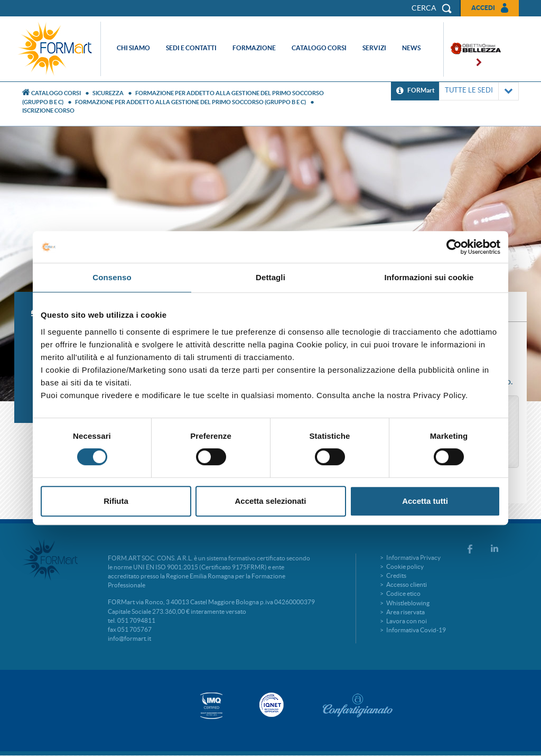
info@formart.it (129, 638)
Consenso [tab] (112, 277)
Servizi (374, 48)
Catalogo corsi (319, 48)
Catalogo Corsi (56, 93)
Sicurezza (108, 93)
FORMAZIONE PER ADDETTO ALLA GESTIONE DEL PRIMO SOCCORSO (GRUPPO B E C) (190, 102)
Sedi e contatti (191, 48)
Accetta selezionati (270, 501)
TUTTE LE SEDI (479, 91)
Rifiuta (116, 501)
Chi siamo (133, 48)
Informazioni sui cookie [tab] (429, 277)
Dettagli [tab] (270, 277)
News (411, 48)
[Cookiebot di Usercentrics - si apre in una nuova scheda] (454, 247)
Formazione (254, 48)
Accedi (483, 8)
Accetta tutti (425, 501)
